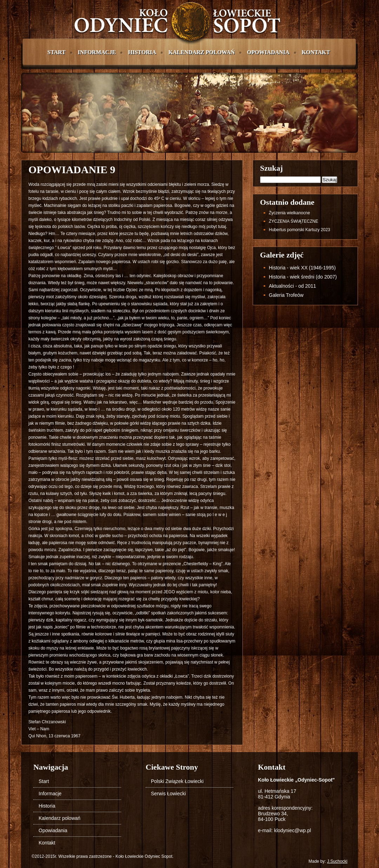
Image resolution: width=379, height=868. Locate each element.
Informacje (97, 52)
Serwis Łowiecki (168, 794)
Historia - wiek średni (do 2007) (303, 277)
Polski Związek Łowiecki (177, 781)
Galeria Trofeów (286, 295)
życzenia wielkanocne (289, 213)
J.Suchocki (337, 861)
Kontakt (316, 52)
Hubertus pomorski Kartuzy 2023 (300, 230)
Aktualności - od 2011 (292, 286)
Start (56, 52)
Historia (142, 52)
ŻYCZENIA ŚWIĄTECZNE (294, 221)
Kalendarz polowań (202, 52)
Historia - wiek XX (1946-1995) (302, 268)
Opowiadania (268, 52)
